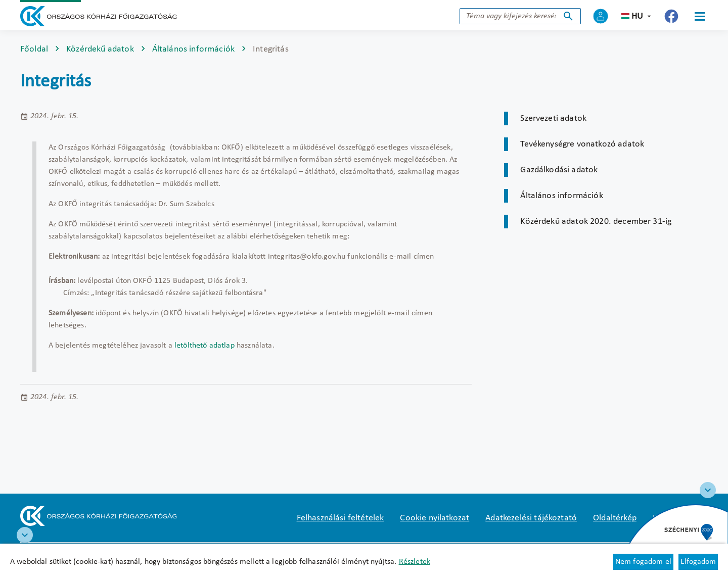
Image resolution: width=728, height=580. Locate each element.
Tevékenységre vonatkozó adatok (582, 144)
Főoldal (34, 49)
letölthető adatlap (204, 346)
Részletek (415, 562)
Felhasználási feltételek (340, 518)
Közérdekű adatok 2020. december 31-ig (596, 222)
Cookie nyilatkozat (435, 518)
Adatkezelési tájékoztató (531, 518)
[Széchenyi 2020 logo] (708, 490)
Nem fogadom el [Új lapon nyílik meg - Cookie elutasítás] (643, 562)
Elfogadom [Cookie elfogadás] (698, 562)
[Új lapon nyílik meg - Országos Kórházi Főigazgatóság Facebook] (671, 16)
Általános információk (193, 49)
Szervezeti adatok (553, 118)
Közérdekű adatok (100, 49)
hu (637, 16)
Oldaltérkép (615, 518)
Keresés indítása (568, 16)
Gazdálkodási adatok (559, 170)
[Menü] (700, 16)
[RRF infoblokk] (25, 535)
